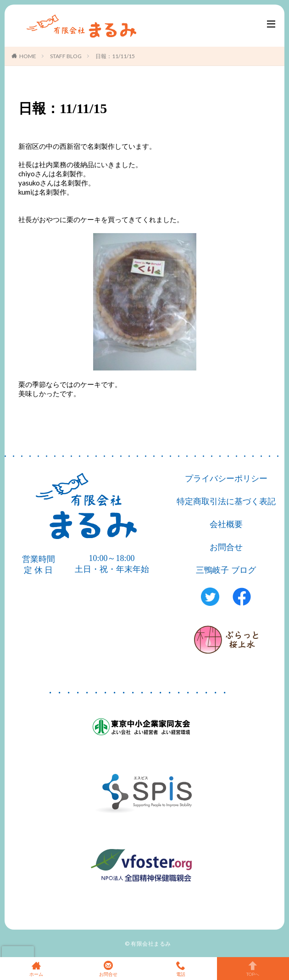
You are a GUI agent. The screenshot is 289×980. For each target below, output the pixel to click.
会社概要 (226, 524)
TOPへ (253, 969)
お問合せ (226, 547)
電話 (181, 969)
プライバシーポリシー (226, 479)
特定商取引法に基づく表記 (226, 501)
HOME (28, 56)
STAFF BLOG (66, 56)
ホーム (36, 969)
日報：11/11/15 (115, 56)
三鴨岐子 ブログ (226, 570)
